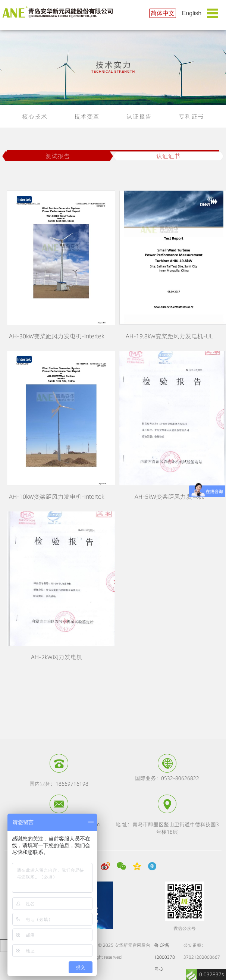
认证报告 (139, 116)
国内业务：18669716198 (59, 784)
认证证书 (168, 156)
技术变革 (87, 116)
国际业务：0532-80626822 (167, 778)
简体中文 (163, 13)
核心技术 (35, 116)
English (192, 13)
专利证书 (191, 116)
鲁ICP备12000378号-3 (164, 957)
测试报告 (58, 156)
